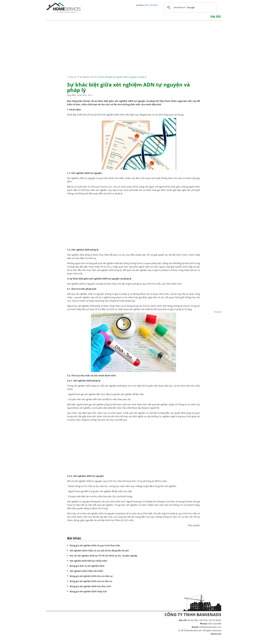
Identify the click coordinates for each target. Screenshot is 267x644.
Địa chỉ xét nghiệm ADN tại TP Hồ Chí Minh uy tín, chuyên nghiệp (103, 556)
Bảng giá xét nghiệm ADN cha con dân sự (91, 576)
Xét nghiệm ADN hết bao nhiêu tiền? (89, 561)
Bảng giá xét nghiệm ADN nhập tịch (88, 591)
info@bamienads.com (210, 627)
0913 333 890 (151, 5)
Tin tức (216, 17)
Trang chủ (72, 77)
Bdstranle (216, 634)
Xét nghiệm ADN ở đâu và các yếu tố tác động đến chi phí (99, 551)
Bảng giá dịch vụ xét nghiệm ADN (87, 566)
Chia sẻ (218, 312)
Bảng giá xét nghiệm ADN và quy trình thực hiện (95, 545)
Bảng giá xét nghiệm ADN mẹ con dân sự (91, 581)
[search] (190, 7)
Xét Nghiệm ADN (87, 77)
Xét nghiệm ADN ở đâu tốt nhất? (87, 571)
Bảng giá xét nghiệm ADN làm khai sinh (90, 586)
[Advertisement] (133, 51)
